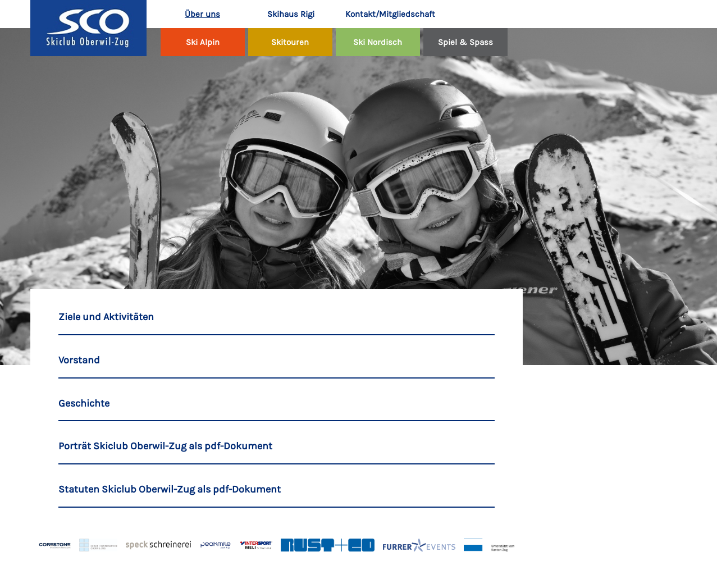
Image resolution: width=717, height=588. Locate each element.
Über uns (202, 14)
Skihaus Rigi (291, 14)
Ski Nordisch (378, 42)
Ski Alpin (203, 42)
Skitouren (290, 42)
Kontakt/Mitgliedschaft (383, 14)
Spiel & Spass (465, 42)
